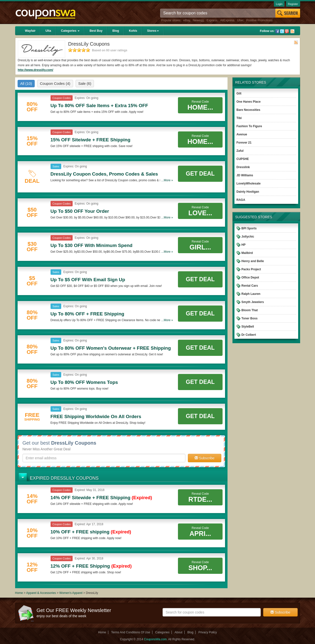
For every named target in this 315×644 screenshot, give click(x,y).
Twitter (282, 31)
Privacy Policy (208, 632)
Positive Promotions (259, 20)
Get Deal (200, 174)
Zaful (240, 151)
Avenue (242, 134)
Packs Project (251, 269)
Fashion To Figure (249, 126)
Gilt (239, 93)
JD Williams (245, 175)
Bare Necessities (248, 110)
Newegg (198, 20)
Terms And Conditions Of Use (130, 632)
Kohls (133, 31)
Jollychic (248, 237)
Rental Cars (250, 286)
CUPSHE (243, 159)
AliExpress (227, 20)
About (178, 632)
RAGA (241, 200)
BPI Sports (249, 228)
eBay (187, 20)
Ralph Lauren (251, 294)
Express (212, 20)
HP (243, 245)
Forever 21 (244, 143)
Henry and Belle (253, 261)
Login (279, 4)
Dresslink (243, 167)
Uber (240, 20)
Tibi (239, 118)
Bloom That (250, 310)
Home (19, 593)
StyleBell (248, 327)
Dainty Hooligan (248, 192)
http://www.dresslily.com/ (36, 70)
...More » (167, 180)
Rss (292, 31)
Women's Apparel (71, 593)
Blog (116, 31)
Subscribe (204, 458)
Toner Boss (249, 318)
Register (293, 4)
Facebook (277, 31)
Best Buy (96, 31)
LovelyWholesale (248, 184)
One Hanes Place (248, 102)
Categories (70, 31)
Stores (153, 31)
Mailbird (247, 253)
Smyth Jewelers (253, 302)
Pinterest (287, 31)
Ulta (48, 31)
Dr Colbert (249, 335)
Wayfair (30, 31)
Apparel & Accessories (41, 593)
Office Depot (250, 277)
